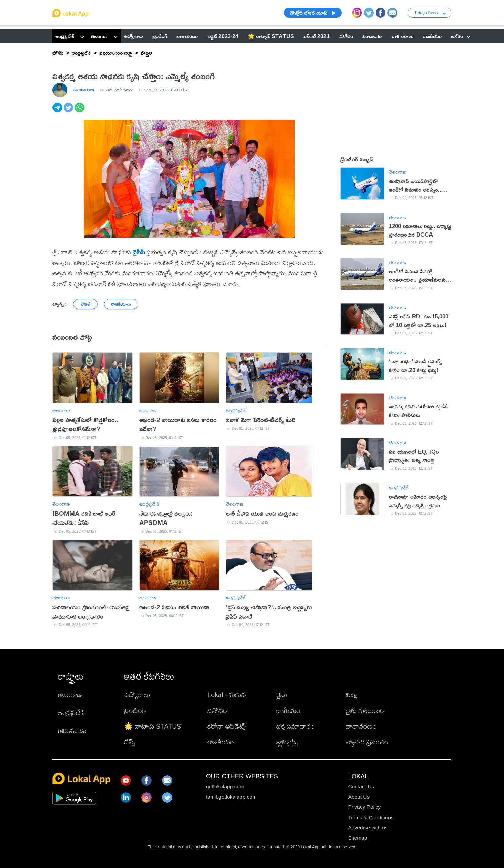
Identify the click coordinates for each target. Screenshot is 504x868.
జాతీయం (288, 710)
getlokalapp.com (225, 787)
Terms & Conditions (371, 817)
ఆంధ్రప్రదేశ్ (65, 36)
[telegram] (58, 111)
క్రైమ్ (282, 695)
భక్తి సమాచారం (296, 726)
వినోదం (217, 710)
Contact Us (361, 787)
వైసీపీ (139, 252)
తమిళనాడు (72, 730)
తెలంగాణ (99, 36)
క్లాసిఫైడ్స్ (287, 742)
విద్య (351, 695)
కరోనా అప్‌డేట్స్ (227, 726)
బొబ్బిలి (146, 53)
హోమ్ (58, 53)
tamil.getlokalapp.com (231, 797)
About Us (359, 797)
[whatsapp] (80, 111)
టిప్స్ (130, 742)
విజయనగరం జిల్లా (116, 53)
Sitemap (358, 838)
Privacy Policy (364, 807)
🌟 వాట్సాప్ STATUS (152, 726)
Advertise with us (368, 828)
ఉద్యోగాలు (137, 695)
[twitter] (69, 111)
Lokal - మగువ (227, 695)
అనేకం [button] (460, 36)
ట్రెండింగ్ (135, 710)
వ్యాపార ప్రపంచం (367, 742)
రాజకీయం (221, 742)
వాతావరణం (361, 726)
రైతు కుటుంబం (365, 710)
